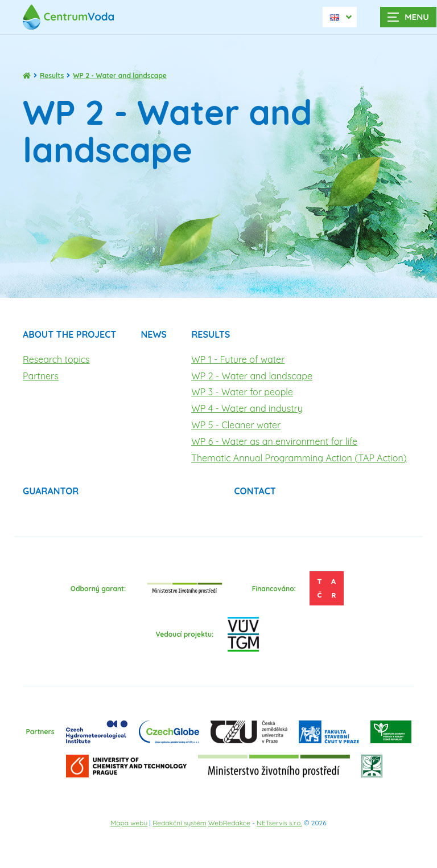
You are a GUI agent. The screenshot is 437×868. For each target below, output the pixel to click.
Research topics (56, 359)
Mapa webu (129, 823)
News (154, 334)
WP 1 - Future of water (238, 359)
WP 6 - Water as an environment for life (274, 441)
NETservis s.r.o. (279, 823)
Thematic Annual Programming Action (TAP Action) (299, 458)
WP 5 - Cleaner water (236, 425)
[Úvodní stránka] (74, 17)
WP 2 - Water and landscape (252, 376)
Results (52, 75)
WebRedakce (229, 823)
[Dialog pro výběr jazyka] (340, 17)
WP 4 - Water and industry (247, 408)
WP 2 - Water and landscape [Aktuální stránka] (120, 75)
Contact (255, 491)
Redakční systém (179, 823)
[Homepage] (27, 76)
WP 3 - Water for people (242, 392)
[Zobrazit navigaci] (409, 17)
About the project (69, 334)
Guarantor (51, 491)
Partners (41, 376)
